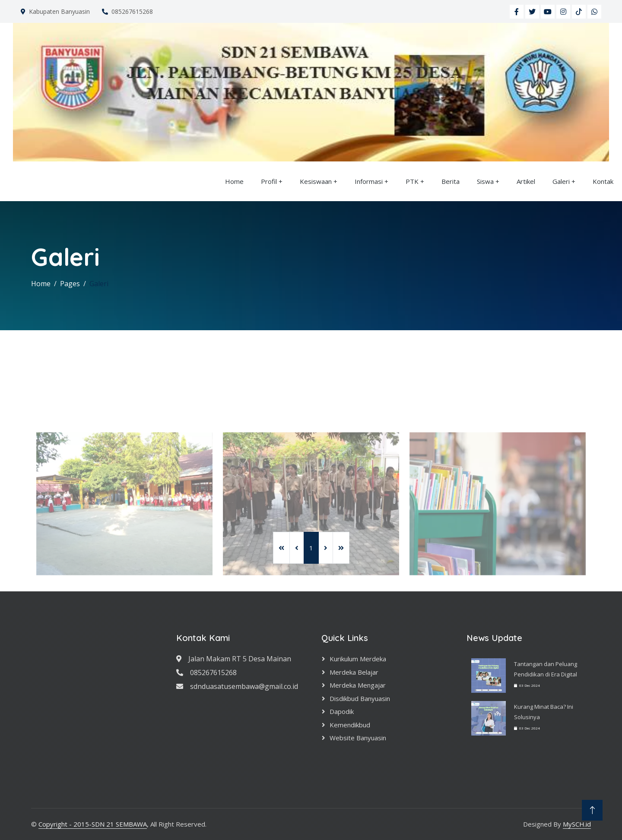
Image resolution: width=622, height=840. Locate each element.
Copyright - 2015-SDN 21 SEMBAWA (93, 824)
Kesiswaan (316, 181)
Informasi (369, 181)
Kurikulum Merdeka (358, 659)
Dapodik (342, 711)
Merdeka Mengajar (358, 685)
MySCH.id (577, 824)
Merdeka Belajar (354, 672)
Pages (70, 284)
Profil (269, 181)
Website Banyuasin (358, 738)
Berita (451, 181)
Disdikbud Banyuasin (360, 698)
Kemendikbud (350, 725)
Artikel (526, 181)
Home (234, 181)
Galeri (561, 181)
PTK (412, 181)
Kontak (603, 181)
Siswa (485, 181)
